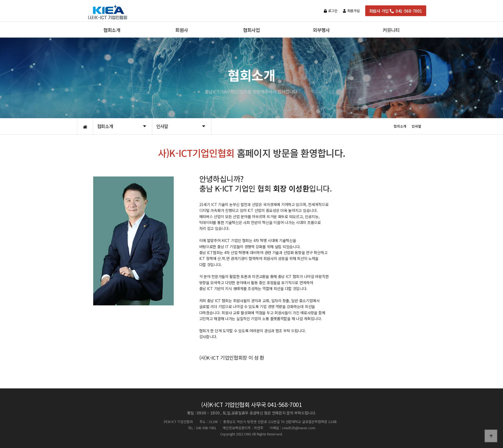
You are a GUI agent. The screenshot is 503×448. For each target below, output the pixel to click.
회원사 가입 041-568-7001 (396, 11)
